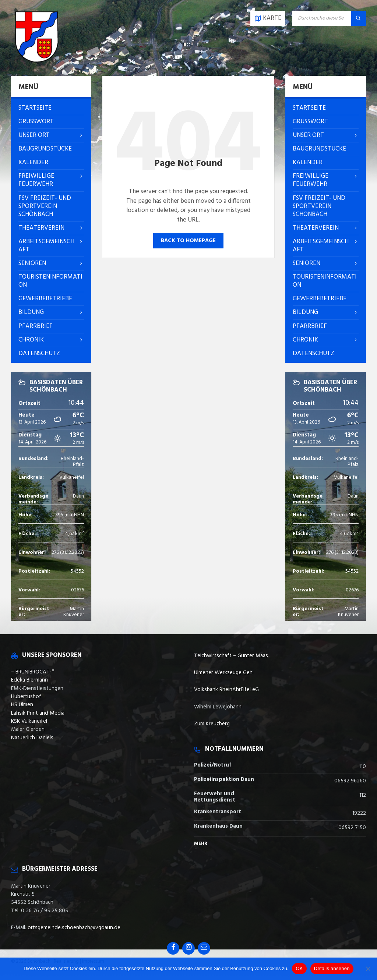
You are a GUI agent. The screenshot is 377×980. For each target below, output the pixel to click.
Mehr (201, 844)
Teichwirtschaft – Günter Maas (231, 656)
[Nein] (368, 969)
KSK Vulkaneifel (29, 721)
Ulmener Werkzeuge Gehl (224, 673)
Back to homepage (188, 241)
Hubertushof (26, 697)
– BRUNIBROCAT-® (33, 672)
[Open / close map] (268, 18)
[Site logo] (37, 61)
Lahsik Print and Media (38, 713)
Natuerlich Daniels (32, 738)
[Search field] (329, 18)
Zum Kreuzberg (212, 724)
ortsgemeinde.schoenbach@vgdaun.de (74, 928)
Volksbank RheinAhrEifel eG (226, 690)
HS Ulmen (22, 705)
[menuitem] (51, 108)
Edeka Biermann (29, 680)
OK (299, 968)
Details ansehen (332, 968)
